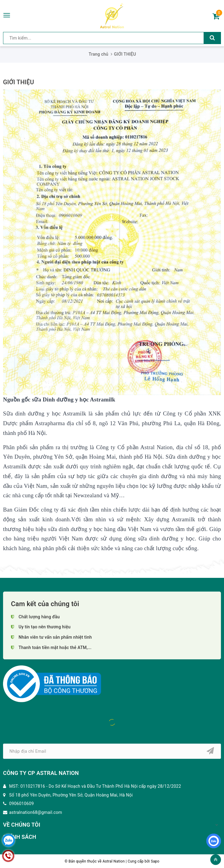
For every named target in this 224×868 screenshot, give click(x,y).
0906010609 (21, 804)
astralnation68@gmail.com (36, 812)
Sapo (155, 861)
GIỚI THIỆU (19, 82)
